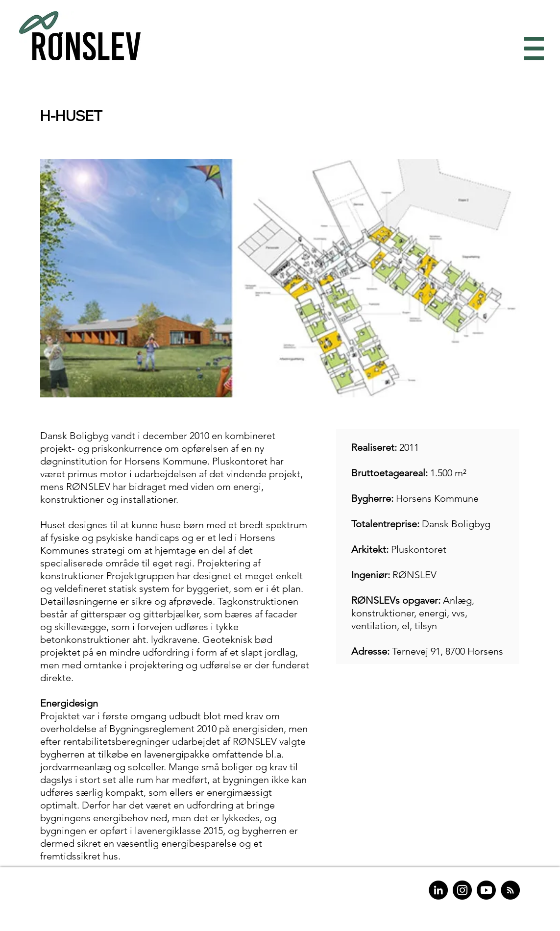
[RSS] (510, 890)
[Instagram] (462, 890)
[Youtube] (486, 890)
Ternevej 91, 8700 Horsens (448, 651)
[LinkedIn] (438, 890)
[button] (532, 49)
